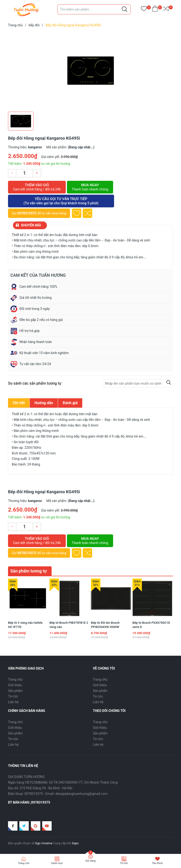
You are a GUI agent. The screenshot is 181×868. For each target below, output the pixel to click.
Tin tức (13, 696)
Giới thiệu (15, 685)
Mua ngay (90, 187)
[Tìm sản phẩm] (94, 9)
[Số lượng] (25, 173)
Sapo (75, 843)
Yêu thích (157, 863)
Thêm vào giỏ (37, 187)
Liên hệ (13, 702)
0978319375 (27, 213)
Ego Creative (44, 843)
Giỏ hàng (90, 861)
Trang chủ (15, 679)
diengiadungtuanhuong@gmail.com (82, 794)
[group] (90, 71)
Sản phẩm (15, 691)
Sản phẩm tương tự (29, 571)
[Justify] (125, 9)
